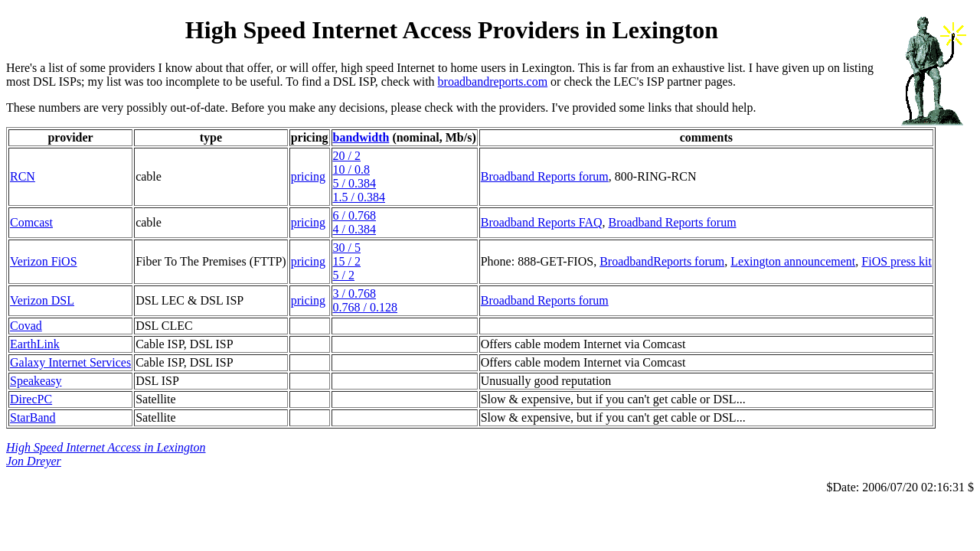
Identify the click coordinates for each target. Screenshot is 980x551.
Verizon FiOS (44, 261)
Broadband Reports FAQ (542, 222)
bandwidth (361, 137)
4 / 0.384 (354, 229)
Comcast (31, 222)
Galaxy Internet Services (70, 362)
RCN (23, 176)
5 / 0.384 (354, 183)
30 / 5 (347, 248)
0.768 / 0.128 (365, 307)
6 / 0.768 (354, 215)
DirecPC (31, 399)
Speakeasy (36, 381)
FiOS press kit (897, 261)
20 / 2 (347, 156)
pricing (308, 176)
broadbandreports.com (493, 82)
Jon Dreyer (34, 461)
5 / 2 (344, 275)
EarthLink (35, 344)
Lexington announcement (793, 261)
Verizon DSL (42, 300)
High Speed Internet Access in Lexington (106, 447)
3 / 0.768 (354, 293)
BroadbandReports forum (662, 261)
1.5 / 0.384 (359, 197)
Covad (26, 326)
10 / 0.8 (351, 170)
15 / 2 (347, 261)
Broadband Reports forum (545, 176)
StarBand (33, 417)
